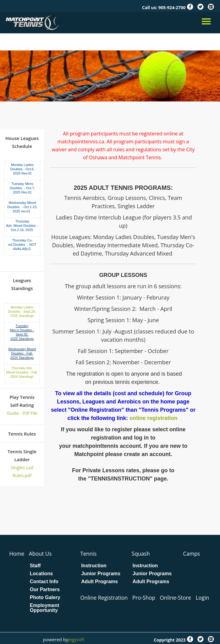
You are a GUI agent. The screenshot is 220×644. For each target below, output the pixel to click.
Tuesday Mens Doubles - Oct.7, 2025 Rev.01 (22, 188)
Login (207, 597)
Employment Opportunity (45, 608)
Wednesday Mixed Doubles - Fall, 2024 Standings (22, 353)
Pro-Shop (146, 597)
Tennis (89, 554)
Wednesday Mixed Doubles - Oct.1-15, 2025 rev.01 (22, 207)
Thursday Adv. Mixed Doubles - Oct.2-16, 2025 (22, 226)
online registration (154, 418)
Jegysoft (76, 639)
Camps (193, 554)
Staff (36, 565)
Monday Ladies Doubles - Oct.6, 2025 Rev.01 (22, 169)
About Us (41, 554)
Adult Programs (100, 581)
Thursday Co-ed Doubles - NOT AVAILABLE (22, 245)
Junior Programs (101, 573)
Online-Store (179, 597)
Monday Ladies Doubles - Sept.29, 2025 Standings (22, 311)
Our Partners (45, 589)
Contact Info (44, 581)
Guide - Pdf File (22, 413)
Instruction (94, 565)
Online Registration (105, 597)
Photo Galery (46, 597)
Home (17, 554)
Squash (142, 554)
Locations (42, 573)
